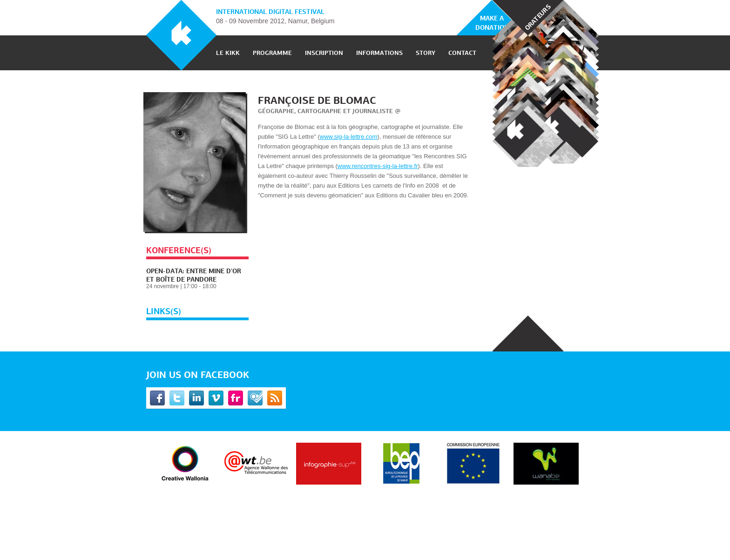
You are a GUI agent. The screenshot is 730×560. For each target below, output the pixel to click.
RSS (275, 398)
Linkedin (196, 398)
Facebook (157, 398)
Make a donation (492, 23)
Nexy (586, 151)
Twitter (177, 398)
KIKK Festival (181, 35)
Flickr (236, 398)
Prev (579, 132)
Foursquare (255, 398)
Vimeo (216, 398)
